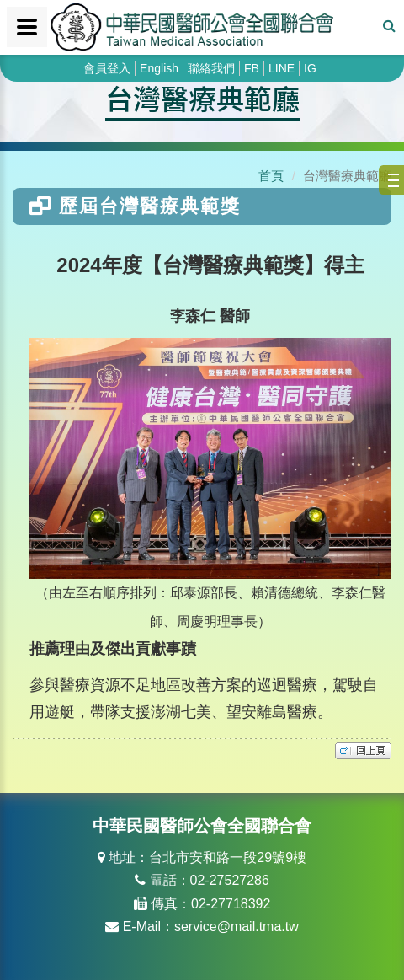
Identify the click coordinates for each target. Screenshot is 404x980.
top (363, 751)
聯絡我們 (211, 68)
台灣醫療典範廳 (202, 98)
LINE (282, 68)
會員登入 (107, 68)
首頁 (271, 176)
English (159, 68)
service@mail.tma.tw (237, 926)
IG (310, 68)
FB (252, 68)
